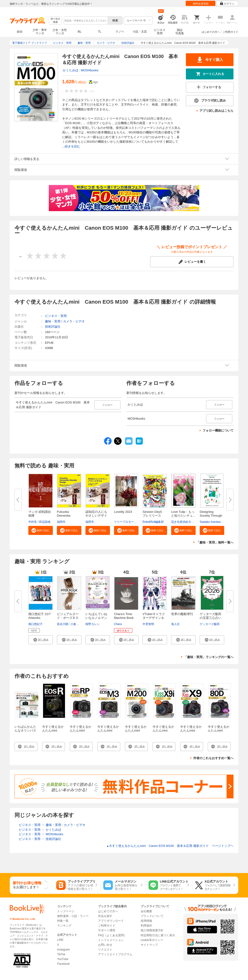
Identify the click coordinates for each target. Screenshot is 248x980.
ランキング (64, 926)
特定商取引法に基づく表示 (158, 935)
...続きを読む (71, 146)
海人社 (175, 624)
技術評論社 (53, 327)
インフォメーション (111, 940)
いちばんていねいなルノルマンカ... (96, 618)
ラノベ (120, 32)
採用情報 (146, 921)
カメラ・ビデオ (74, 321)
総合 (20, 32)
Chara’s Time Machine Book (124, 616)
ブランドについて (152, 916)
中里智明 (148, 624)
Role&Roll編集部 (153, 522)
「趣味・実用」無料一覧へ (215, 542)
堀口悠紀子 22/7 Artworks (40, 616)
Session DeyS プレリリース (154, 514)
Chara (118, 624)
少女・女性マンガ (60, 32)
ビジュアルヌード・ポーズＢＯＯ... (68, 618)
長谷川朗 (63, 624)
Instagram (63, 950)
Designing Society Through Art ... (211, 516)
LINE (60, 940)
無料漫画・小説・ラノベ (73, 916)
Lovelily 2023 (123, 512)
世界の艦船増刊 (182, 614)
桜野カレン (93, 624)
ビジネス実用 (160, 32)
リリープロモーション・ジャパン (135, 522)
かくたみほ (71, 70)
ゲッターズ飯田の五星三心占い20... (211, 618)
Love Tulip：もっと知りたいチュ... (183, 514)
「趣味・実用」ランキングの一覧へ (209, 657)
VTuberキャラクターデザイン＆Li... (154, 618)
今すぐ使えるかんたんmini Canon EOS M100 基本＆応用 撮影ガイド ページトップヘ (170, 846)
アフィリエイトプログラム (115, 954)
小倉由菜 (76, 624)
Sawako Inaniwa (210, 522)
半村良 (33, 522)
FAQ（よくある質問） (112, 935)
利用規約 (146, 926)
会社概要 (146, 911)
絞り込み (55, 21)
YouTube (63, 959)
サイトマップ (149, 945)
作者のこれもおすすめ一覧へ (213, 758)
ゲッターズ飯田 (210, 624)
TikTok (61, 954)
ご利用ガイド (230, 32)
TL (99, 32)
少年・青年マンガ (40, 32)
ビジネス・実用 (56, 316)
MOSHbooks (90, 70)
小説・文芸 (140, 32)
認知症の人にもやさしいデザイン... (96, 516)
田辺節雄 (45, 522)
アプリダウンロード (111, 921)
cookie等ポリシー (152, 940)
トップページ (66, 911)
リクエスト (105, 950)
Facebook (63, 964)
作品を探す (105, 916)
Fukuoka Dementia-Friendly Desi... (67, 516)
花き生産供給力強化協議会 (188, 522)
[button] (41, 530)
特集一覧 (63, 921)
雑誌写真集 (180, 32)
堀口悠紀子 (35, 624)
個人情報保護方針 (152, 930)
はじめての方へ (211, 32)
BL (80, 32)
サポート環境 (107, 930)
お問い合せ (105, 945)
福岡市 (61, 522)
